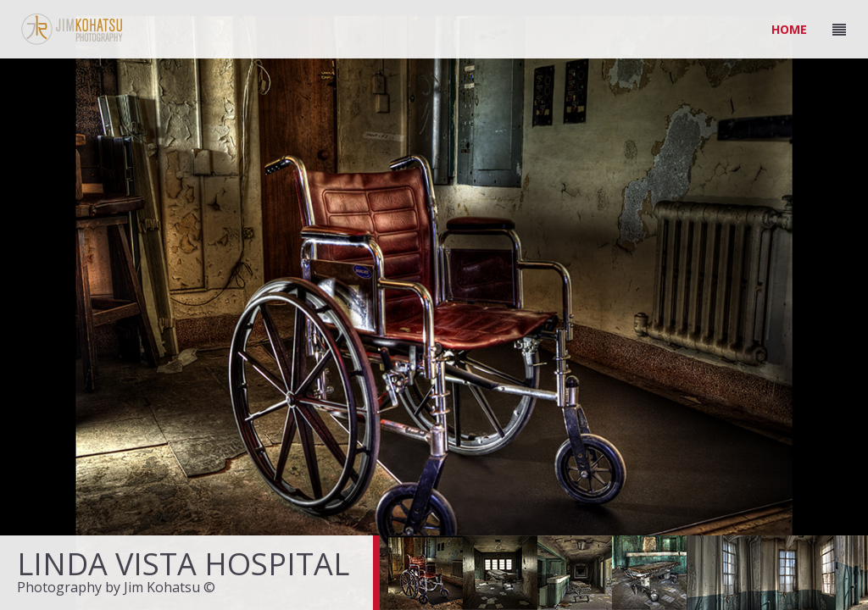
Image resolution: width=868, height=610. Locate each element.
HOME (789, 29)
